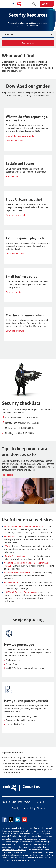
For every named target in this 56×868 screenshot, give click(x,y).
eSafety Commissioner (15, 556)
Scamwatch (9, 537)
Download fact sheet (15, 215)
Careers (41, 802)
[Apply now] (28, 34)
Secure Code (12, 664)
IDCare (7, 546)
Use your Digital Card (15, 724)
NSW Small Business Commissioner (21, 592)
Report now (28, 43)
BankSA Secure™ (13, 660)
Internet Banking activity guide (20, 136)
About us (6, 802)
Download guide (13, 292)
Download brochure (15, 331)
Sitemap (41, 808)
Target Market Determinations (14, 850)
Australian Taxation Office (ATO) (19, 573)
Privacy (27, 802)
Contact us (31, 787)
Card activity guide (14, 141)
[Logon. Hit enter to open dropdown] (47, 4)
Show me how (12, 177)
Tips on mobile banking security (20, 720)
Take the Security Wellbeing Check (22, 716)
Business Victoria (12, 583)
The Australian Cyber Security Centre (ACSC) (25, 527)
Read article (7, 475)
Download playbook (15, 254)
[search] (35, 4)
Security (16, 808)
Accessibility (29, 808)
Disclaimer (17, 802)
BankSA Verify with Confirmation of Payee (25, 668)
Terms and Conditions (28, 847)
